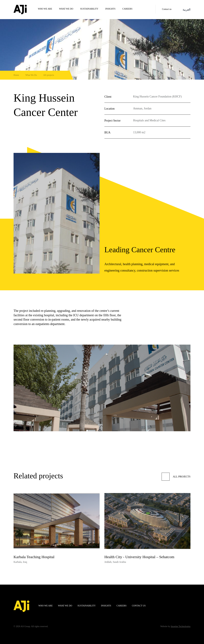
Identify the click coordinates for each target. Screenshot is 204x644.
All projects (176, 477)
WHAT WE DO (66, 9)
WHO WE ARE (45, 9)
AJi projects (49, 75)
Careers (127, 9)
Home (16, 75)
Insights (110, 9)
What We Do (31, 75)
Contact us (167, 9)
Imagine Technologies (181, 626)
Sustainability (89, 9)
